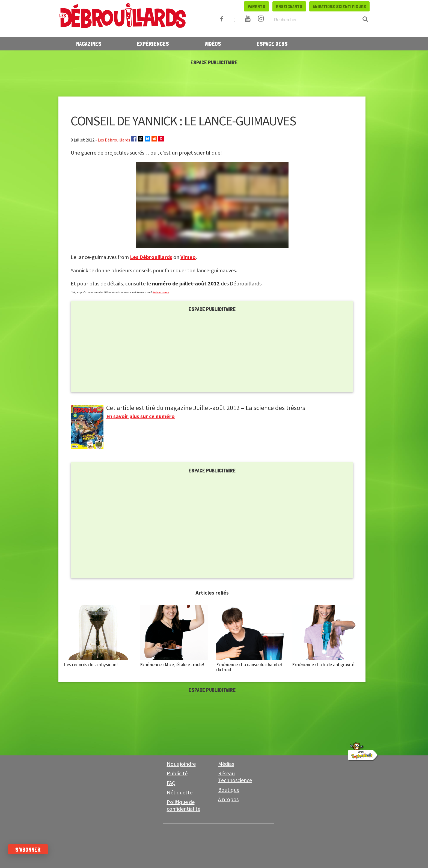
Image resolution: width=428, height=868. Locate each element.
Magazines (89, 44)
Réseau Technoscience (235, 777)
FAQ (171, 783)
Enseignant (241, 853)
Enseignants (289, 6)
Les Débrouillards (151, 257)
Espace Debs (272, 44)
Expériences (153, 44)
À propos (228, 800)
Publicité (177, 774)
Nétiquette (180, 793)
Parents (256, 6)
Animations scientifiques (339, 6)
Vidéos (213, 44)
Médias (226, 764)
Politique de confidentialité (184, 806)
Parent (187, 853)
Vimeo (188, 257)
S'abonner (33, 849)
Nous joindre (181, 764)
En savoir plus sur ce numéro (140, 417)
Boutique (229, 790)
